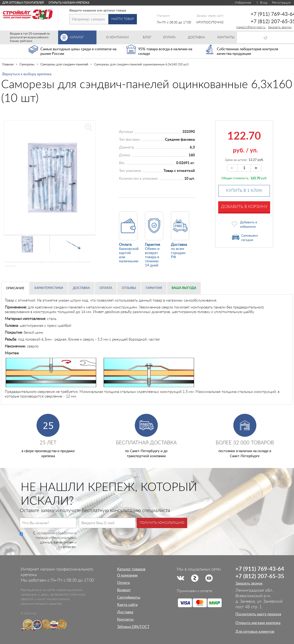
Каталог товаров (131, 569)
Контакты (125, 619)
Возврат (124, 590)
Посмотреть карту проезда (258, 614)
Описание (15, 288)
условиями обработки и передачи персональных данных (56, 538)
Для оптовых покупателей (23, 3)
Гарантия (154, 288)
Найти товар (123, 19)
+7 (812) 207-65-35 (260, 577)
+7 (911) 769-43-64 (260, 569)
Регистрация (281, 3)
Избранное (241, 3)
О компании (127, 575)
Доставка (81, 288)
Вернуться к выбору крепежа (27, 74)
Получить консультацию (162, 523)
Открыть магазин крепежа (69, 3)
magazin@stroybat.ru (251, 27)
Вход (261, 3)
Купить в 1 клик (244, 191)
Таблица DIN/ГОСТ (133, 627)
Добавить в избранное (249, 225)
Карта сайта (127, 605)
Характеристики (49, 288)
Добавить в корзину (244, 207)
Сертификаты (129, 597)
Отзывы (129, 288)
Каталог (83, 37)
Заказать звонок (280, 27)
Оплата (106, 288)
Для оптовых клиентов (255, 632)
